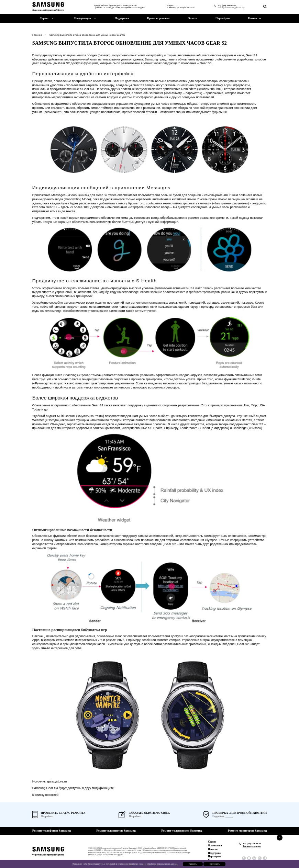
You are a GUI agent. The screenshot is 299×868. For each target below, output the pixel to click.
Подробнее (218, 817)
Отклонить (215, 864)
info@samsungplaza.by (231, 8)
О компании (215, 846)
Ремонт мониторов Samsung (247, 831)
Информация (82, 18)
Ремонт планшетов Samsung (116, 831)
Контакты (254, 18)
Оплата (192, 18)
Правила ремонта (158, 18)
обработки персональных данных (162, 864)
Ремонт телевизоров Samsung (182, 831)
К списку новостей (45, 795)
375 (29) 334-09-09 (227, 5)
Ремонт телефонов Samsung (52, 831)
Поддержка (122, 18)
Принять (193, 864)
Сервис (212, 842)
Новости (213, 849)
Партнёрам (223, 18)
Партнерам (214, 857)
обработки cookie (136, 864)
